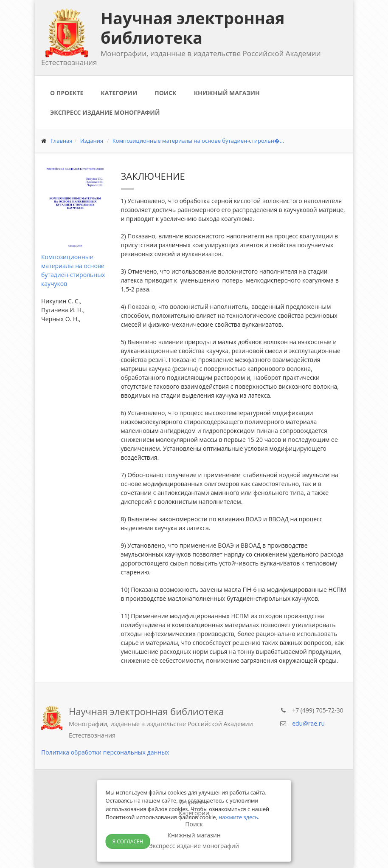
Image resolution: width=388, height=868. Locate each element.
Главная (62, 141)
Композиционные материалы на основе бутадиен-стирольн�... (198, 141)
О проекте (67, 93)
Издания (92, 141)
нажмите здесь (238, 817)
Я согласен (128, 841)
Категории (119, 93)
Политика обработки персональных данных (105, 752)
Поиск (165, 93)
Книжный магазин (227, 93)
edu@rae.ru (308, 723)
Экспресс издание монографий (105, 112)
